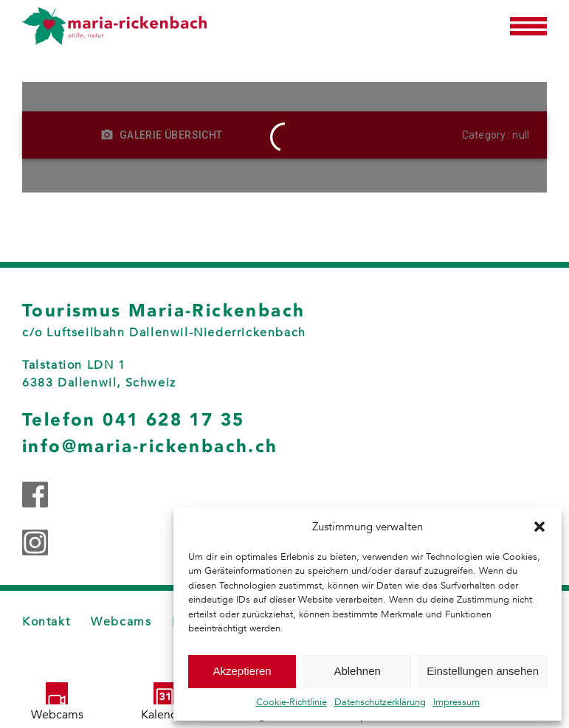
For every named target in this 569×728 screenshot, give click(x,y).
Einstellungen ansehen (483, 671)
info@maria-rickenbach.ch (150, 446)
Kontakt (46, 622)
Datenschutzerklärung (380, 702)
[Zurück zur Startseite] (114, 26)
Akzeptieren (242, 671)
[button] (539, 527)
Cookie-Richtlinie (292, 702)
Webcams (121, 622)
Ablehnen (357, 671)
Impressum (456, 702)
